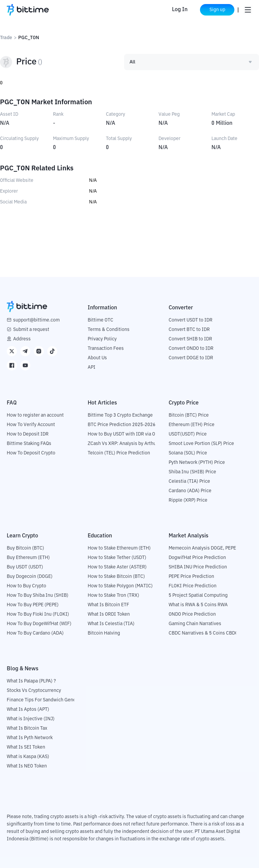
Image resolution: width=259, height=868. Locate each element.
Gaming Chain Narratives (195, 624)
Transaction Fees (106, 348)
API (92, 367)
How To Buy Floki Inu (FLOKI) (38, 614)
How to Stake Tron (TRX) (113, 595)
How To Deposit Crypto (31, 453)
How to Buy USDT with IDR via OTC (124, 434)
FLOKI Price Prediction (193, 586)
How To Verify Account (31, 425)
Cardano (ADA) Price (190, 491)
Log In (179, 10)
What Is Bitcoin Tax (27, 728)
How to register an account (35, 415)
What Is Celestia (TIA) (111, 624)
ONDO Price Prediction (192, 614)
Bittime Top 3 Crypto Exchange (120, 415)
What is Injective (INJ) (31, 719)
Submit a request (31, 330)
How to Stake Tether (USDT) (117, 558)
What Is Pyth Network (30, 738)
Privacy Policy (102, 339)
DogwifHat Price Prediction (197, 558)
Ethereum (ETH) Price (192, 425)
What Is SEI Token (26, 747)
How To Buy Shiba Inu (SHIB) (38, 595)
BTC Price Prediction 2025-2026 (122, 425)
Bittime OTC (100, 320)
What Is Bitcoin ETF (108, 605)
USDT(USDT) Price (188, 434)
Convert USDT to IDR (191, 320)
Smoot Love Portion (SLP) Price (201, 444)
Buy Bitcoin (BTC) (25, 548)
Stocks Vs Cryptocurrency (34, 691)
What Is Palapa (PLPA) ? (31, 681)
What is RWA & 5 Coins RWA (198, 605)
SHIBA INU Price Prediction (198, 567)
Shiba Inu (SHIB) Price (192, 472)
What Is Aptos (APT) (28, 709)
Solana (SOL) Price (188, 453)
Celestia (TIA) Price (189, 481)
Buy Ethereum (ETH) (28, 558)
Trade (6, 38)
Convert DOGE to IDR (191, 358)
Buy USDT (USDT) (25, 567)
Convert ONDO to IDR (191, 348)
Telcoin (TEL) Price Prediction (119, 453)
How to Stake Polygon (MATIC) (120, 586)
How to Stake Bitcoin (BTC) (116, 577)
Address (22, 339)
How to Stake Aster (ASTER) (117, 567)
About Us (97, 358)
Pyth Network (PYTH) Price (197, 463)
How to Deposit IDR (28, 434)
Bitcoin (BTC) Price (189, 415)
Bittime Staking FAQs (29, 444)
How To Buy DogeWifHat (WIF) (39, 624)
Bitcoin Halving (104, 633)
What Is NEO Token (27, 766)
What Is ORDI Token (109, 614)
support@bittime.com (36, 320)
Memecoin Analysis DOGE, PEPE (202, 548)
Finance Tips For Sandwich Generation (48, 700)
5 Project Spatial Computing (198, 595)
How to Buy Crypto (26, 586)
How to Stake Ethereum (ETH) (119, 548)
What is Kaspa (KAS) (28, 757)
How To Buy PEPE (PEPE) (33, 605)
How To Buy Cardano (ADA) (35, 633)
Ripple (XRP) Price (188, 500)
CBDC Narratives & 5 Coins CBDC (203, 633)
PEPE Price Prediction (191, 577)
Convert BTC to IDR (189, 330)
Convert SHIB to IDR (190, 339)
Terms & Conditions (109, 330)
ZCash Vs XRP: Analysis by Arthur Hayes (130, 444)
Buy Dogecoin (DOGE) (30, 577)
